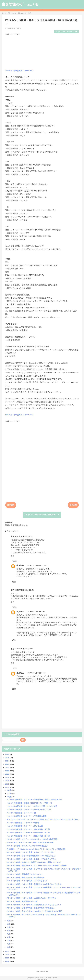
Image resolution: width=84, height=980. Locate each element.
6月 (9, 931)
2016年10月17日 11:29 (37, 565)
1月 (9, 947)
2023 (7, 764)
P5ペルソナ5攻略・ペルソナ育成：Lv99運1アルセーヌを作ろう (31, 898)
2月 (9, 944)
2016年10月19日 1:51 (36, 612)
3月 (9, 940)
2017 (7, 784)
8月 (9, 924)
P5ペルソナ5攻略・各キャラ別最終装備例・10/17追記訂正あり (31, 856)
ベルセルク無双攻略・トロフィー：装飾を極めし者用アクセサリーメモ (34, 800)
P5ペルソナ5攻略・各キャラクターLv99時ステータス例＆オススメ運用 (34, 911)
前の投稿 (73, 505)
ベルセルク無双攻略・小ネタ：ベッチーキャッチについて (29, 809)
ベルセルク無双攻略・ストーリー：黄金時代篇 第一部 (28, 836)
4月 (9, 937)
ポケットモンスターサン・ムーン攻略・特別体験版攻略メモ (30, 843)
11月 (9, 793)
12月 (9, 790)
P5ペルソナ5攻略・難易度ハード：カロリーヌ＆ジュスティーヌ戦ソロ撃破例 (37, 866)
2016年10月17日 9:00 (24, 536)
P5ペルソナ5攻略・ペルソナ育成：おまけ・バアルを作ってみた (31, 859)
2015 (7, 951)
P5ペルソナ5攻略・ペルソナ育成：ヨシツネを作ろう (27, 881)
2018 (7, 781)
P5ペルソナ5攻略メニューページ (20, 71)
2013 (7, 958)
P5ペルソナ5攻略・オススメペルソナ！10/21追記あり (28, 846)
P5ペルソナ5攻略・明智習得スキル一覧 (22, 901)
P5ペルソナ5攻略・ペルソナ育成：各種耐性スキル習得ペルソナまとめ (34, 884)
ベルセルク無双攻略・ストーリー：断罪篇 (23, 823)
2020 (7, 774)
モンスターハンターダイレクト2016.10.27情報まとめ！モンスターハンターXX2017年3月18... (43, 819)
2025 (7, 758)
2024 (7, 761)
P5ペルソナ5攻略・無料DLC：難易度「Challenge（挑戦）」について (34, 862)
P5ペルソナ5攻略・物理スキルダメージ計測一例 (25, 877)
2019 (7, 777)
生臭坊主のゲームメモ (20, 4)
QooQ (46, 979)
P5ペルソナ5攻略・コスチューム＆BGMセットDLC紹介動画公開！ (33, 839)
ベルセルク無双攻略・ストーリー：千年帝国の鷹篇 (26, 816)
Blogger (45, 971)
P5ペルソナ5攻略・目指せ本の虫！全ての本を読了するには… (31, 908)
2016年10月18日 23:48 (25, 590)
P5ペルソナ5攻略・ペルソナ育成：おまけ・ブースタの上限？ (31, 852)
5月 (9, 934)
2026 (7, 754)
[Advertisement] (42, 52)
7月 (9, 927)
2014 (7, 954)
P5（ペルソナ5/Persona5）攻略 (66, 32)
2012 (7, 961)
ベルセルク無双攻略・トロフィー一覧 (21, 813)
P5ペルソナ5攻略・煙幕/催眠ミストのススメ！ (25, 874)
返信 (13, 556)
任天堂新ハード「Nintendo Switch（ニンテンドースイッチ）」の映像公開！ (37, 849)
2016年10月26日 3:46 (24, 649)
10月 (9, 797)
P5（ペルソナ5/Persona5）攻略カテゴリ (42, 515)
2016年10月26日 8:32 (36, 673)
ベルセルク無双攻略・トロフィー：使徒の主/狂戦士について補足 (32, 806)
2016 (7, 787)
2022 (7, 767)
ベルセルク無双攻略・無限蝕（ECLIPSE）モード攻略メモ (29, 803)
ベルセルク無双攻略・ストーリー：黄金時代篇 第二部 (28, 833)
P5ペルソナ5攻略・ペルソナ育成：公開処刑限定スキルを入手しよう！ (34, 905)
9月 (9, 921)
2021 (7, 771)
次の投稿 (11, 505)
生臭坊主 (20, 565)
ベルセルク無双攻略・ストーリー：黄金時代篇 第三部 (28, 829)
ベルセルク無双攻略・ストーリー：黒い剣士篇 (25, 826)
